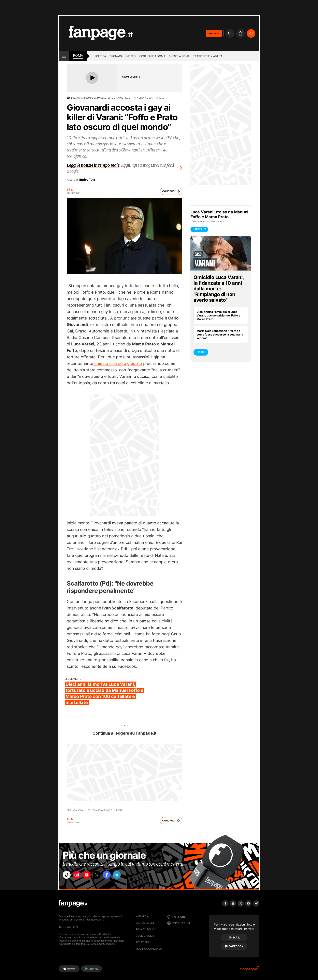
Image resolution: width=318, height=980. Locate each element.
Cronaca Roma (75, 810)
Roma (119, 810)
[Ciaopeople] (250, 970)
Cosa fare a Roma (152, 56)
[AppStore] (69, 969)
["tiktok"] (67, 876)
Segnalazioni (145, 923)
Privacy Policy (146, 929)
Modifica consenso (149, 949)
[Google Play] (92, 969)
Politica (100, 56)
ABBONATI (214, 33)
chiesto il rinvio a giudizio (118, 363)
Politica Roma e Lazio (100, 810)
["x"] (101, 876)
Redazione (143, 942)
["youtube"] (90, 876)
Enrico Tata (87, 180)
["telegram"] (124, 876)
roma (78, 55)
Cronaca (116, 56)
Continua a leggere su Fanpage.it (125, 733)
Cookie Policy (145, 936)
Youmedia (142, 916)
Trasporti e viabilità (208, 56)
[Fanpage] (73, 903)
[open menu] (64, 56)
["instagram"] (79, 876)
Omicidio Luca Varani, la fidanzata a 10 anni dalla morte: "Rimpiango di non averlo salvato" (219, 289)
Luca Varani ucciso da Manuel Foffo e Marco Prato (101, 98)
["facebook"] (113, 876)
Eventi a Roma (179, 56)
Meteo (131, 56)
